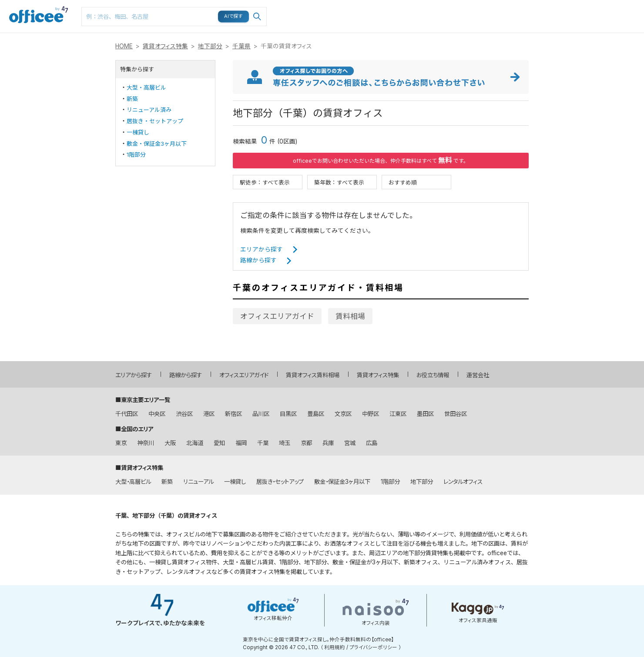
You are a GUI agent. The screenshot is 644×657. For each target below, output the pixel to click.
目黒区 (288, 414)
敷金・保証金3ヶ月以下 (157, 144)
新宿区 (233, 414)
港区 (209, 414)
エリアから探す (262, 249)
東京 (121, 443)
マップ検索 (495, 9)
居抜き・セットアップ (155, 121)
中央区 (157, 414)
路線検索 (461, 5)
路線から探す (258, 260)
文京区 (343, 414)
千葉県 (241, 46)
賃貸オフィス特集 (165, 46)
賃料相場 (350, 316)
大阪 (170, 443)
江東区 (398, 414)
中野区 (371, 414)
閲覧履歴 (560, 5)
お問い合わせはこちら (627, 14)
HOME (124, 46)
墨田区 (425, 414)
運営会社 (478, 375)
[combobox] (174, 17)
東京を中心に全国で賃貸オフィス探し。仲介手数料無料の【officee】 (318, 640)
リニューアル (198, 482)
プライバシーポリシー (373, 647)
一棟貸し (138, 132)
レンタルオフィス (463, 482)
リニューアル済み (149, 110)
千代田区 (127, 414)
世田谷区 (456, 414)
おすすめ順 (403, 182)
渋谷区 (184, 414)
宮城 (350, 443)
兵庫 (328, 443)
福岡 (241, 443)
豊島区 (316, 414)
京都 (306, 443)
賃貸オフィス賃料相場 (313, 375)
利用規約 (335, 647)
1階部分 (136, 154)
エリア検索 (429, 9)
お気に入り (528, 9)
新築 (132, 99)
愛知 (219, 443)
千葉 (263, 443)
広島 (372, 443)
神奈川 (146, 443)
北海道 (195, 443)
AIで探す (234, 16)
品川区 (261, 414)
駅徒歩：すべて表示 (265, 182)
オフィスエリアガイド (277, 316)
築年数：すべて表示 (339, 182)
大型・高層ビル (146, 87)
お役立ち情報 (433, 375)
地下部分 (210, 46)
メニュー (592, 5)
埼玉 (285, 443)
